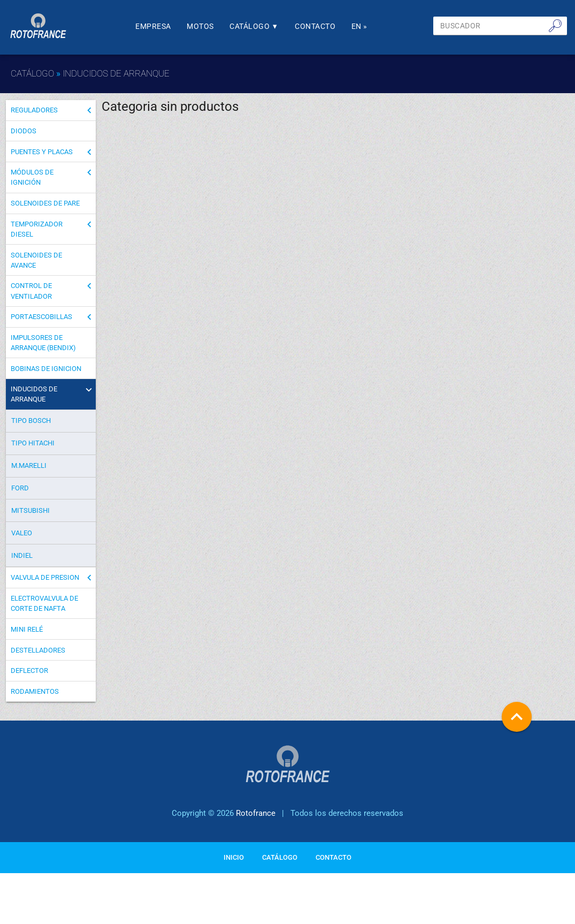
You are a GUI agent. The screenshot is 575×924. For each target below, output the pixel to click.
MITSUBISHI (30, 518)
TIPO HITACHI (33, 451)
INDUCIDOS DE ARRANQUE (116, 73)
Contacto (333, 26)
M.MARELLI (29, 474)
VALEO (22, 541)
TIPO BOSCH (31, 429)
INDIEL (22, 563)
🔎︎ (555, 25)
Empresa (163, 26)
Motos (212, 26)
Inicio (234, 869)
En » (379, 26)
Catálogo (269, 26)
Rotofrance (256, 825)
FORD (20, 496)
